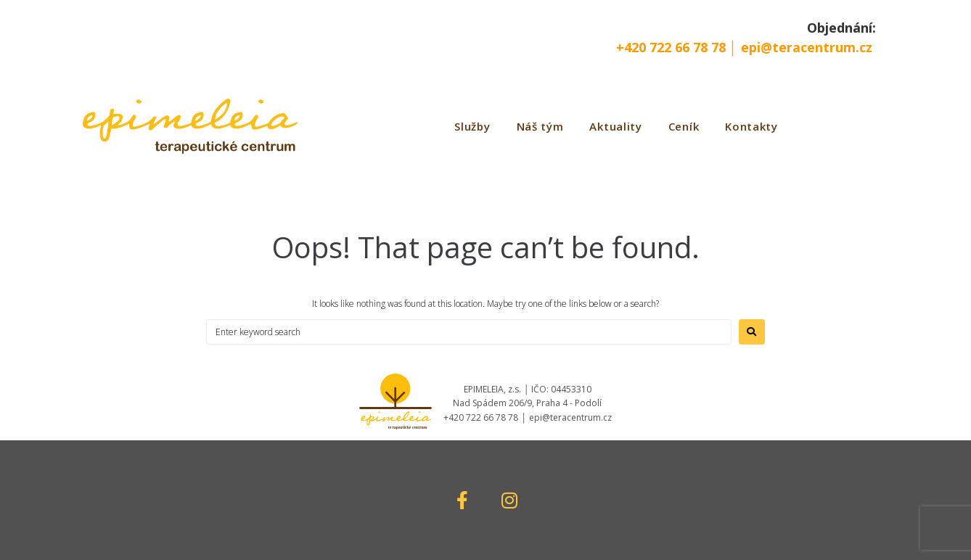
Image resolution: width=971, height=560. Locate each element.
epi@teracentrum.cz (807, 47)
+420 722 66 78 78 (673, 47)
